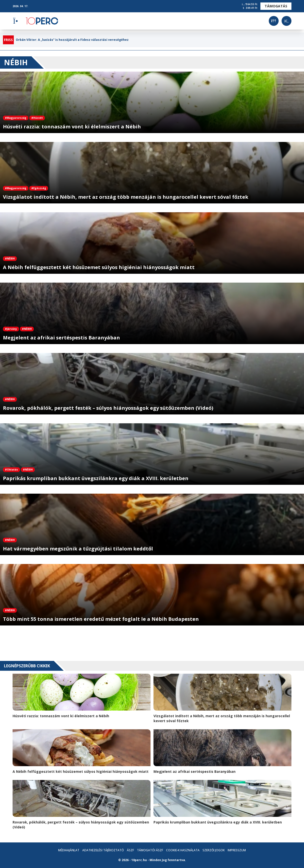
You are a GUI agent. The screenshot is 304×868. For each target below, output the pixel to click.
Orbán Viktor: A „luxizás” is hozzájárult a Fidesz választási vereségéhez (72, 40)
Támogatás (276, 6)
